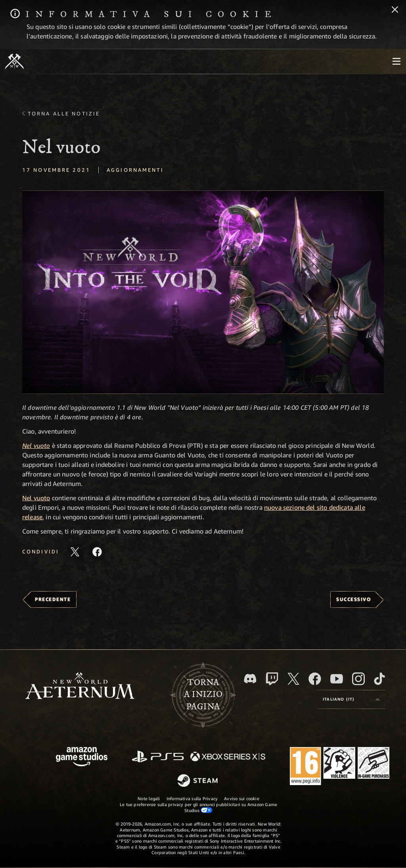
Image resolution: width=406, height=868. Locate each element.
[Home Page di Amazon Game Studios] (82, 758)
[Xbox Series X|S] (228, 757)
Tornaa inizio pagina (203, 695)
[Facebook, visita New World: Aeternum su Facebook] (315, 679)
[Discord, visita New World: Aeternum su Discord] (250, 679)
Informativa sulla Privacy (192, 798)
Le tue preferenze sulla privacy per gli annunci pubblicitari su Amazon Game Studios (199, 807)
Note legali (149, 798)
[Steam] (198, 781)
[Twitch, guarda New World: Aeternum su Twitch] (272, 679)
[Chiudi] (395, 10)
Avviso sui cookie (242, 798)
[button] (203, 292)
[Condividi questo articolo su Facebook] (97, 552)
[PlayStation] (158, 757)
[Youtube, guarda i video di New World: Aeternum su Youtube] (337, 679)
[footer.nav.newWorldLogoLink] (80, 687)
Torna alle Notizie (64, 113)
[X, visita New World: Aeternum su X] (293, 679)
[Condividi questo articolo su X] (75, 552)
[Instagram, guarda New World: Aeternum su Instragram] (358, 679)
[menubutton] (396, 61)
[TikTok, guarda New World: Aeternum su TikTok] (379, 679)
